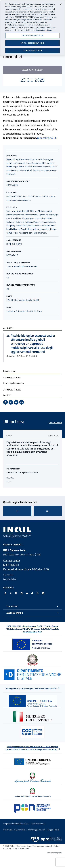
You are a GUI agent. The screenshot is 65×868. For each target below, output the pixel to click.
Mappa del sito (53, 830)
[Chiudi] (61, 4)
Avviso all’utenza (38, 824)
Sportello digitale (10, 579)
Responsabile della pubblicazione (16, 824)
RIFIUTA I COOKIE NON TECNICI (33, 43)
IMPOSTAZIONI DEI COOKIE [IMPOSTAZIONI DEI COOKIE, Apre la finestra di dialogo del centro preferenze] (32, 35)
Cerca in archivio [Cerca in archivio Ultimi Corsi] (55, 423)
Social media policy (55, 853)
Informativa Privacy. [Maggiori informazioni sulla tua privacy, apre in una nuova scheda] (44, 30)
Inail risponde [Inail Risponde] (8, 575)
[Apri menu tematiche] (32, 606)
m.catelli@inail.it (47, 138)
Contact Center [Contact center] (12, 561)
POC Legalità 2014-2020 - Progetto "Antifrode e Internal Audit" (31, 688)
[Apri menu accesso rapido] (32, 613)
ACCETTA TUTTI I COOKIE (33, 50)
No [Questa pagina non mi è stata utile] (48, 511)
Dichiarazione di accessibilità (14, 830)
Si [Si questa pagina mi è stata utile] (17, 511)
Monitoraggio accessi (36, 830)
